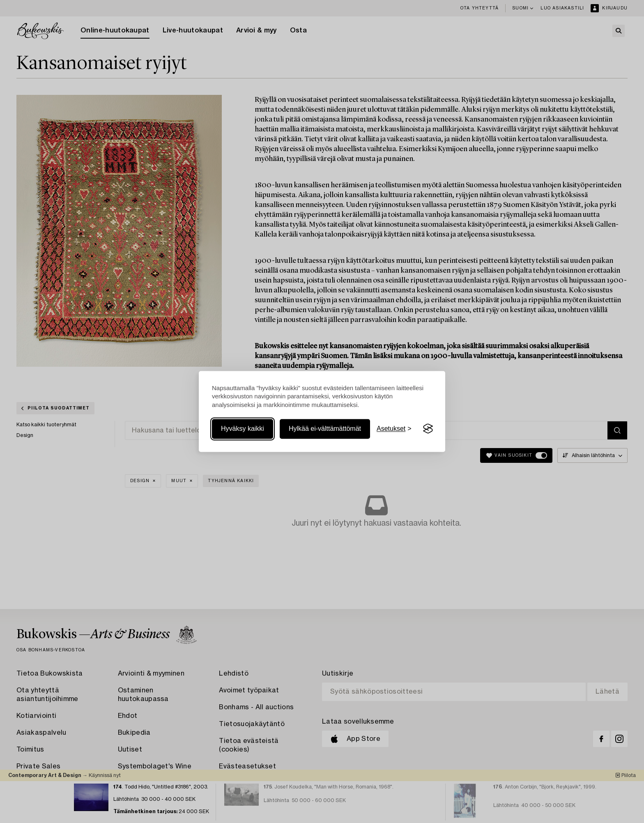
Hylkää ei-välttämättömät (325, 429)
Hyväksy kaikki (243, 429)
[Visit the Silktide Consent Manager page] (428, 429)
